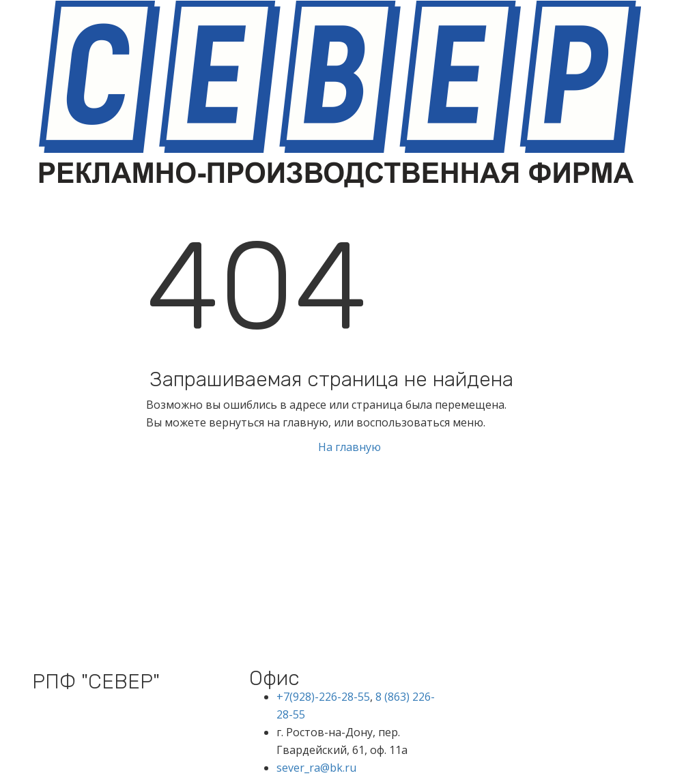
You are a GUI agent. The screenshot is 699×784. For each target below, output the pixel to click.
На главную (349, 447)
